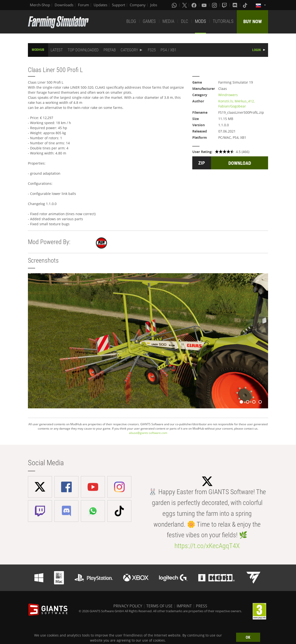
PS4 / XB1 (168, 50)
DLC (185, 21)
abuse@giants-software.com (148, 433)
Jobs (154, 5)
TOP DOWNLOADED (83, 50)
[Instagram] (215, 5)
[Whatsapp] (175, 5)
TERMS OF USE (159, 606)
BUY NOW (253, 21)
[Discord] (235, 5)
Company (138, 5)
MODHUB (38, 50)
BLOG (131, 21)
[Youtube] (205, 5)
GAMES (149, 21)
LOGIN (257, 50)
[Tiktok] (245, 5)
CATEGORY (129, 50)
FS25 (152, 50)
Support (119, 5)
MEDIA (168, 21)
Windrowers (228, 95)
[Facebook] (194, 5)
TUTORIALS (223, 21)
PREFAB (110, 50)
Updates (100, 5)
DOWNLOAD (240, 163)
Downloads (64, 5)
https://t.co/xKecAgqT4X (207, 546)
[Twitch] (225, 5)
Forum (84, 5)
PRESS (202, 606)
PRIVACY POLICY (128, 606)
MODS (200, 21)
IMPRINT (184, 606)
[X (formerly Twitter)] (185, 5)
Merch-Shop (40, 5)
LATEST (57, 50)
